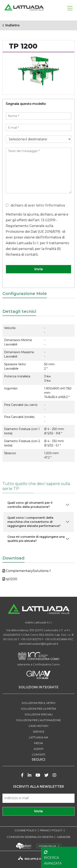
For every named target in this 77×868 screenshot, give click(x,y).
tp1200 (10, 579)
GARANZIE (64, 837)
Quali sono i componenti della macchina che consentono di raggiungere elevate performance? (34, 522)
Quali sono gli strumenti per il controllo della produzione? (30, 505)
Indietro (11, 25)
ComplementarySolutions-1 (27, 571)
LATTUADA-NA (38, 737)
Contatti (38, 755)
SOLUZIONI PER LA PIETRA (38, 709)
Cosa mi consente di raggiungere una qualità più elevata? (36, 539)
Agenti (38, 749)
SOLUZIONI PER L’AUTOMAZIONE (38, 720)
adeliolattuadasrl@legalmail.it (38, 644)
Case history (39, 726)
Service (39, 732)
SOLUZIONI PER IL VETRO (38, 703)
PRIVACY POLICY (51, 830)
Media (38, 743)
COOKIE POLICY (26, 830)
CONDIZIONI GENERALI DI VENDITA (30, 837)
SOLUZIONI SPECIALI (39, 714)
